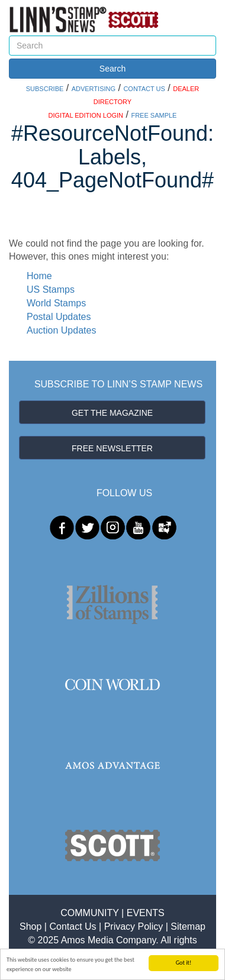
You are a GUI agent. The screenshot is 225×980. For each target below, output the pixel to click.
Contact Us (73, 926)
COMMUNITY (89, 913)
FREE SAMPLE (154, 115)
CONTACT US (144, 89)
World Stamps (56, 303)
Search (112, 69)
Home (39, 276)
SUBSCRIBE (45, 89)
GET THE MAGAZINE (112, 413)
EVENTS (146, 913)
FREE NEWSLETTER (112, 448)
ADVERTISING (94, 89)
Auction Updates (61, 330)
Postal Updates (59, 317)
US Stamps (51, 290)
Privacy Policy (134, 926)
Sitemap (188, 926)
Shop (30, 926)
